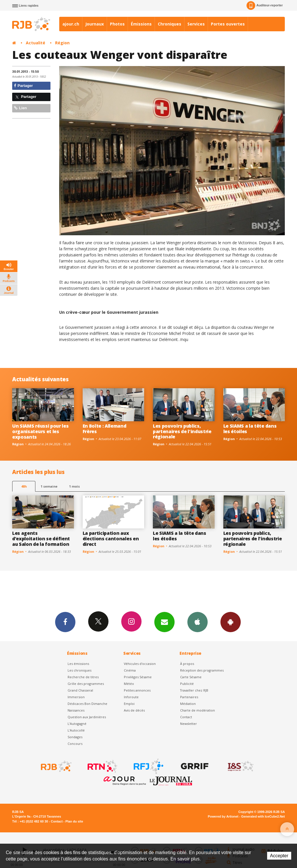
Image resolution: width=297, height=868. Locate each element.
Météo (129, 684)
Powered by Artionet (223, 816)
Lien (20, 108)
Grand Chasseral (80, 690)
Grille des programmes (86, 684)
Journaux (95, 24)
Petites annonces (137, 690)
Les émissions (78, 664)
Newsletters (164, 622)
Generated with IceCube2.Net (263, 816)
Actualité (36, 43)
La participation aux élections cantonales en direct (111, 539)
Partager (23, 86)
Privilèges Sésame (138, 677)
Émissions (141, 24)
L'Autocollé (76, 730)
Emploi (129, 704)
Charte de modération (198, 710)
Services (196, 24)
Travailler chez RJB (194, 690)
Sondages (75, 737)
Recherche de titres (83, 677)
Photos (117, 24)
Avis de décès (134, 710)
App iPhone (198, 622)
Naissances (76, 710)
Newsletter (189, 724)
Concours (75, 744)
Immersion (76, 697)
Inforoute (131, 697)
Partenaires (189, 697)
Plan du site (74, 821)
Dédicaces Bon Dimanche (87, 704)
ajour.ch (71, 24)
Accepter (279, 856)
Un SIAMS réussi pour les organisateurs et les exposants (40, 431)
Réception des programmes (202, 670)
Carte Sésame (191, 677)
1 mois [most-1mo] (74, 486)
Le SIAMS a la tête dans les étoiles (250, 429)
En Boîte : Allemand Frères (105, 429)
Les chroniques (79, 670)
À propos (187, 664)
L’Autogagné (77, 724)
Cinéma (130, 670)
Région (62, 43)
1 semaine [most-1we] (49, 486)
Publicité (187, 684)
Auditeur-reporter (265, 6)
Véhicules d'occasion (140, 664)
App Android (231, 622)
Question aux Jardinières (87, 717)
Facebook (65, 622)
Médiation (188, 704)
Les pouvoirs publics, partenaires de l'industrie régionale (182, 431)
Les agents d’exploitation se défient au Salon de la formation (41, 539)
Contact (186, 717)
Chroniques (170, 24)
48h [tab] (24, 486)
